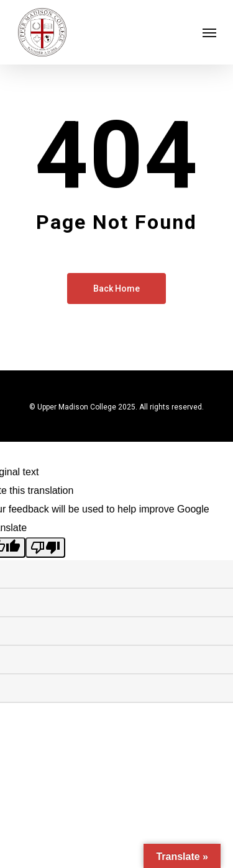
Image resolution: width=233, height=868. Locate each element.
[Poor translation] (45, 548)
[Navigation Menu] (209, 32)
